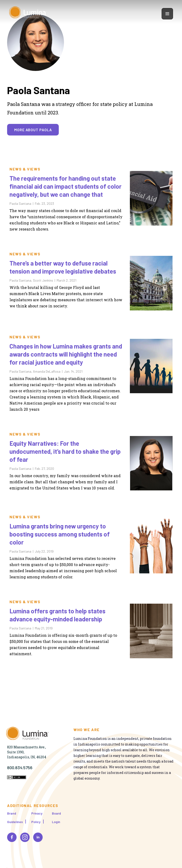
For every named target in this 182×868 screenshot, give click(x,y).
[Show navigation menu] (167, 14)
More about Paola (33, 130)
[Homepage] (28, 14)
